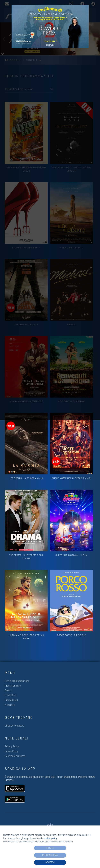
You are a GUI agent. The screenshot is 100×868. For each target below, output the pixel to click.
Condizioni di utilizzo (15, 756)
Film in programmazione (17, 681)
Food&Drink (11, 695)
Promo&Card (11, 700)
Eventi (8, 690)
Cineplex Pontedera (15, 726)
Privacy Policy (12, 746)
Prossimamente (13, 686)
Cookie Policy (11, 751)
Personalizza (50, 855)
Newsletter (10, 705)
